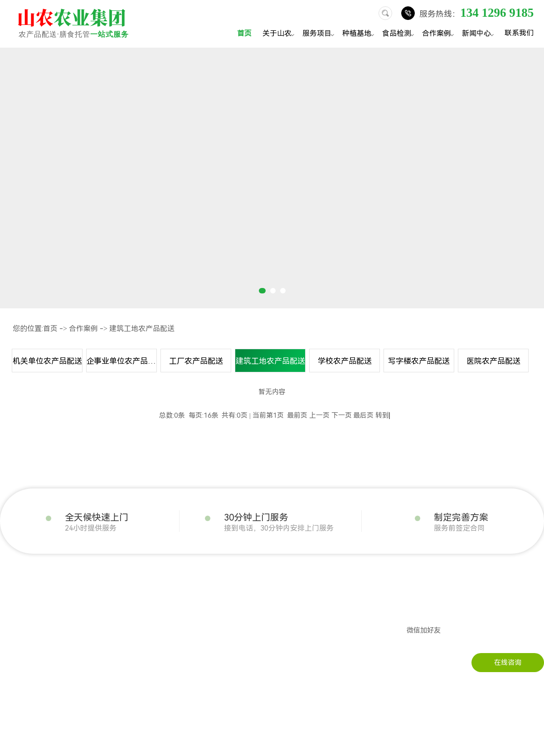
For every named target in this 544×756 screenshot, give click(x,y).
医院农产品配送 (493, 361)
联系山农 (307, 588)
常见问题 (243, 615)
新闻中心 (479, 34)
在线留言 (307, 601)
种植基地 (359, 34)
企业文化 (14, 615)
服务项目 (320, 34)
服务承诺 (14, 669)
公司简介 (14, 588)
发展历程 (14, 601)
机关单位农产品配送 (47, 361)
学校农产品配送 (345, 361)
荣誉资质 (14, 642)
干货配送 (78, 656)
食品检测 (399, 34)
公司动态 (243, 588)
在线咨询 (508, 663)
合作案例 (439, 34)
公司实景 (14, 629)
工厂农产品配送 (196, 361)
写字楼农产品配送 (419, 361)
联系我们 (519, 33)
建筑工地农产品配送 (142, 329)
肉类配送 (78, 601)
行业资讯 (243, 601)
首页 (244, 33)
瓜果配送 (78, 629)
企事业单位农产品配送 (122, 361)
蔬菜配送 (78, 588)
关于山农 (280, 34)
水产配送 (78, 669)
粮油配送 (78, 615)
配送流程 (14, 656)
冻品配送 (78, 642)
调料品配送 (81, 683)
